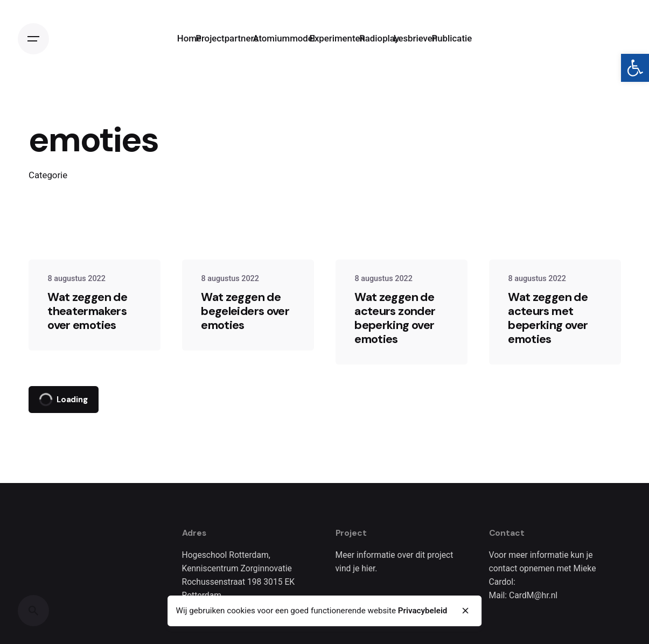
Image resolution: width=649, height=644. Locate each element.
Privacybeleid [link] (423, 611)
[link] (635, 68)
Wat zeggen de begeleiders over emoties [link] (245, 311)
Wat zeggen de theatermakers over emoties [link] (87, 311)
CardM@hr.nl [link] (533, 595)
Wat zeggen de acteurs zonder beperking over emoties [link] (395, 318)
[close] (465, 611)
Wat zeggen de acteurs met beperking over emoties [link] (548, 318)
